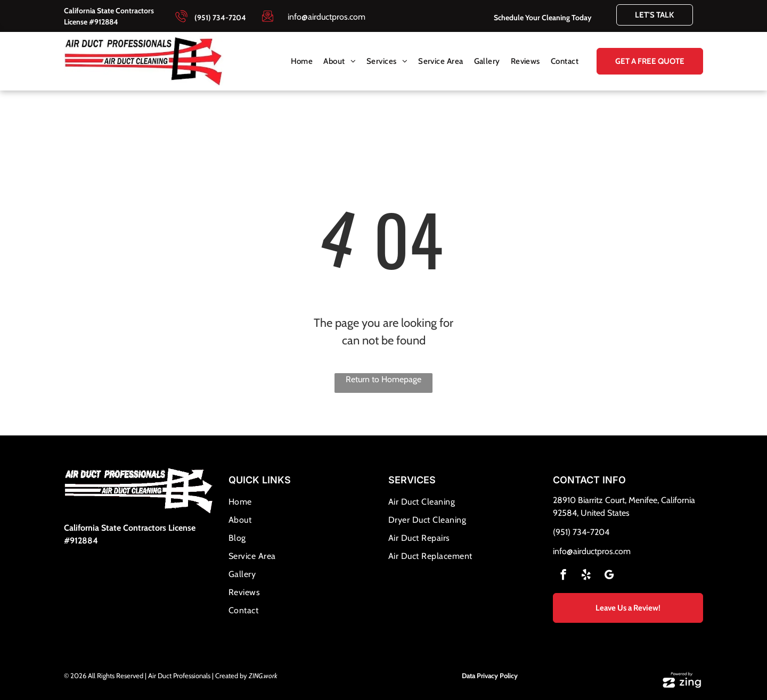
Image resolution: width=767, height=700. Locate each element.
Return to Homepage (383, 379)
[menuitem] (302, 61)
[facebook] (563, 576)
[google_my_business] (609, 576)
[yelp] (586, 576)
